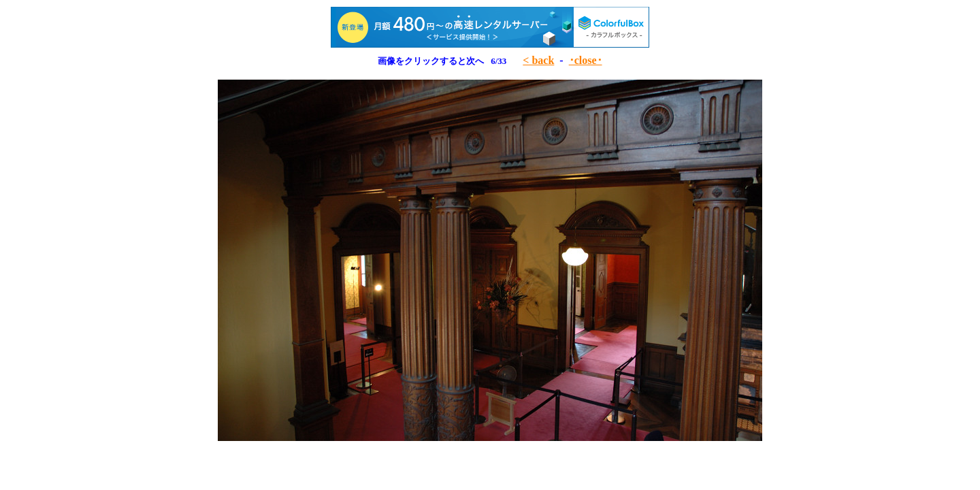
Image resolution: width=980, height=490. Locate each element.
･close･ (586, 60)
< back (538, 60)
